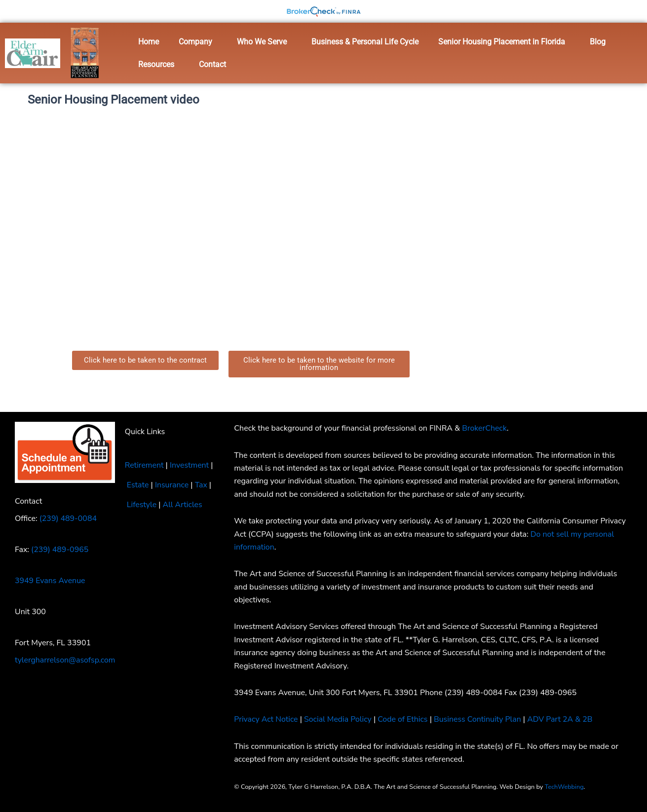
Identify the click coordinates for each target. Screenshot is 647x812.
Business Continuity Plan (479, 719)
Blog (598, 42)
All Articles (183, 505)
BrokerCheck (484, 428)
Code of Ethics (404, 719)
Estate (138, 485)
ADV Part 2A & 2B (563, 719)
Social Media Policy (339, 719)
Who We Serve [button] (262, 42)
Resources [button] (156, 64)
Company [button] (195, 42)
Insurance (172, 485)
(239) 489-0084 (68, 518)
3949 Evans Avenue (50, 581)
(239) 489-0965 (60, 550)
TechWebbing (565, 787)
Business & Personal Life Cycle (365, 42)
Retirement (144, 465)
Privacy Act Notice (266, 719)
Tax (202, 485)
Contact (212, 64)
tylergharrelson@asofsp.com (65, 660)
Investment (190, 465)
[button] (198, 42)
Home (149, 42)
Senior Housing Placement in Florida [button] (502, 42)
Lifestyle (142, 505)
